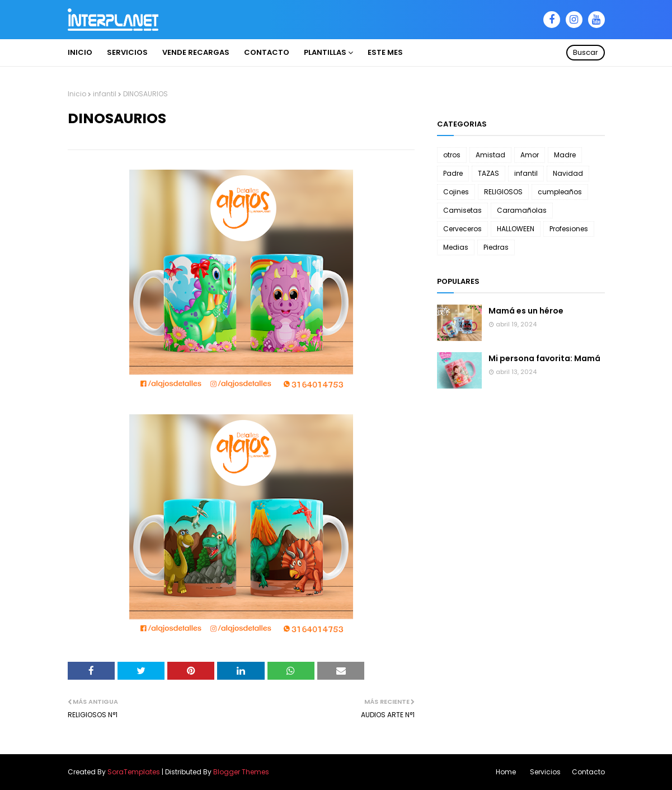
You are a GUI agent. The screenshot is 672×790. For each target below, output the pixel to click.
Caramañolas (522, 210)
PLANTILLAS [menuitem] (325, 52)
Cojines (456, 192)
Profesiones (569, 229)
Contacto (588, 772)
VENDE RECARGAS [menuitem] (196, 52)
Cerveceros (462, 229)
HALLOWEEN (516, 229)
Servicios (545, 772)
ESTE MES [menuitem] (385, 52)
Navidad (568, 173)
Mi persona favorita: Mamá (544, 358)
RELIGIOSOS (503, 192)
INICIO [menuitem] (80, 52)
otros (452, 155)
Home (506, 772)
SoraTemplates (134, 772)
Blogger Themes (241, 772)
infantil (105, 94)
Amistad (490, 155)
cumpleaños (560, 192)
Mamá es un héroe (526, 311)
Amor (530, 155)
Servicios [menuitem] (127, 52)
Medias (456, 247)
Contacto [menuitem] (267, 52)
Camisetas (462, 210)
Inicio (77, 94)
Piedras (496, 247)
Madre (565, 155)
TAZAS (488, 173)
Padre (453, 173)
